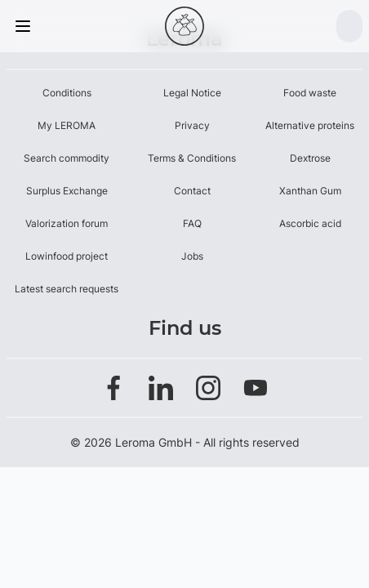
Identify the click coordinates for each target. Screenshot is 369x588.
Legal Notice (192, 93)
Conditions (67, 93)
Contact (192, 191)
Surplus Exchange (67, 191)
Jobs (192, 256)
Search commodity (67, 158)
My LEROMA (67, 125)
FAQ (192, 223)
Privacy (192, 125)
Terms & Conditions (192, 158)
